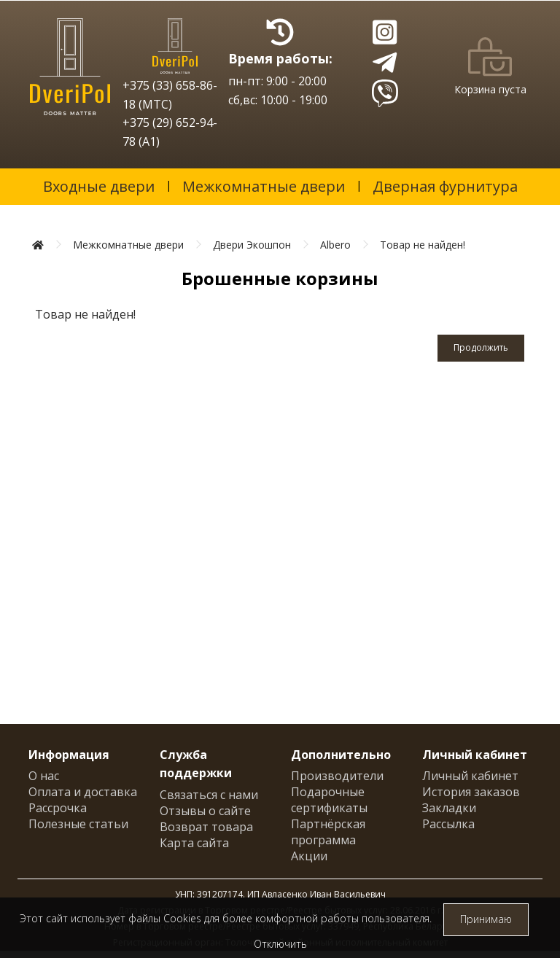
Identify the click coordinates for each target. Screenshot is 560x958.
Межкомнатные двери (264, 186)
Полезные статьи (78, 824)
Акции (309, 856)
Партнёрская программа (328, 832)
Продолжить (481, 347)
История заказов (471, 792)
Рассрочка (58, 808)
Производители (337, 776)
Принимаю (486, 919)
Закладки (449, 808)
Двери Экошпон (252, 245)
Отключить (280, 944)
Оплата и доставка (83, 792)
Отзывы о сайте (205, 811)
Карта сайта (194, 843)
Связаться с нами (209, 795)
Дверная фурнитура (445, 186)
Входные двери (99, 186)
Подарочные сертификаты (329, 800)
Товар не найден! (423, 245)
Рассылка (448, 824)
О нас (44, 776)
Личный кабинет (470, 776)
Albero (335, 245)
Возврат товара (206, 827)
